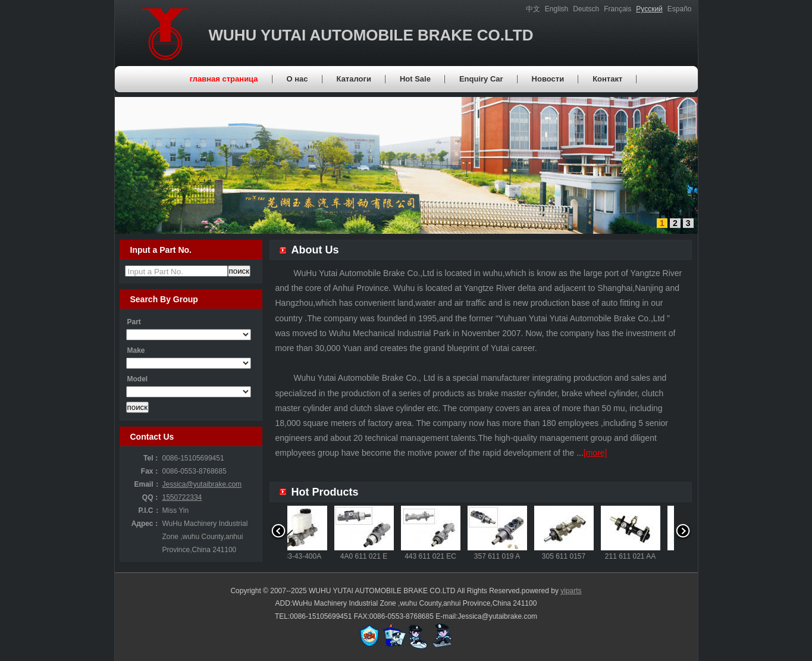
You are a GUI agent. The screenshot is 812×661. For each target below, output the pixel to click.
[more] (595, 453)
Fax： (151, 471)
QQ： (151, 497)
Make (136, 350)
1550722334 (182, 497)
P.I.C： (149, 510)
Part (134, 322)
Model (138, 379)
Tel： (152, 458)
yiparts (571, 591)
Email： (147, 484)
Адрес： (146, 524)
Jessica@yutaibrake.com (202, 484)
